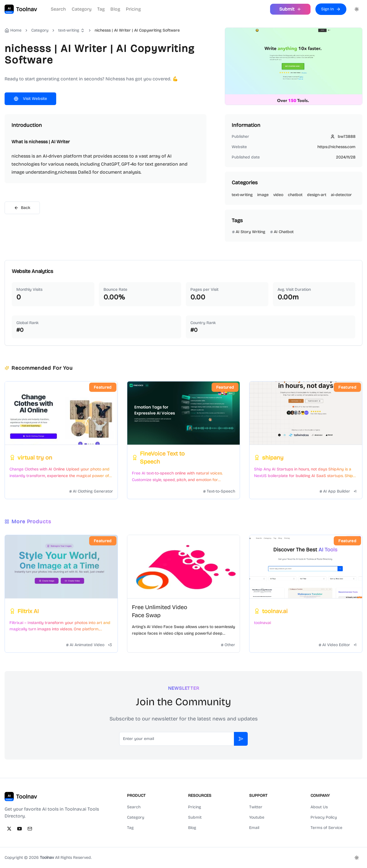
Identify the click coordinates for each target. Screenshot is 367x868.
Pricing (133, 9)
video (278, 195)
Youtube (257, 817)
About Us (319, 807)
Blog (115, 9)
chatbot (295, 195)
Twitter (256, 807)
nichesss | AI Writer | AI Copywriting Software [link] (137, 30)
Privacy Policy (324, 817)
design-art (317, 195)
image (263, 195)
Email (254, 828)
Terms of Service (326, 828)
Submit (195, 817)
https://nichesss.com (336, 147)
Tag (101, 9)
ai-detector (341, 195)
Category (82, 9)
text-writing (69, 30)
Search (58, 9)
